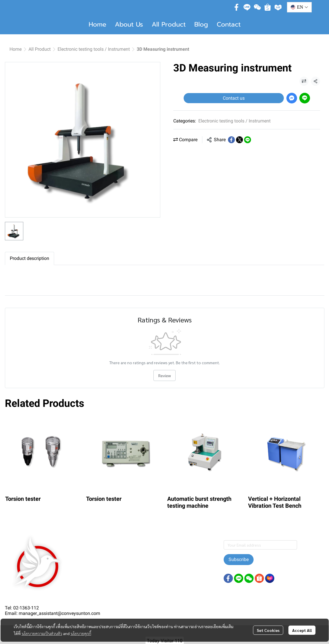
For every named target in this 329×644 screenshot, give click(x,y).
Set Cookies (268, 630)
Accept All (302, 630)
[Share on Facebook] (231, 140)
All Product (169, 24)
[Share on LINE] (248, 140)
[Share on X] (239, 140)
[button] (299, 7)
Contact (229, 24)
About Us (129, 24)
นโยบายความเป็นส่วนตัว (42, 633)
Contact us (234, 98)
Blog (201, 24)
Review (164, 375)
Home (97, 24)
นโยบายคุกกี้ (81, 633)
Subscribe (239, 559)
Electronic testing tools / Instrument (94, 49)
